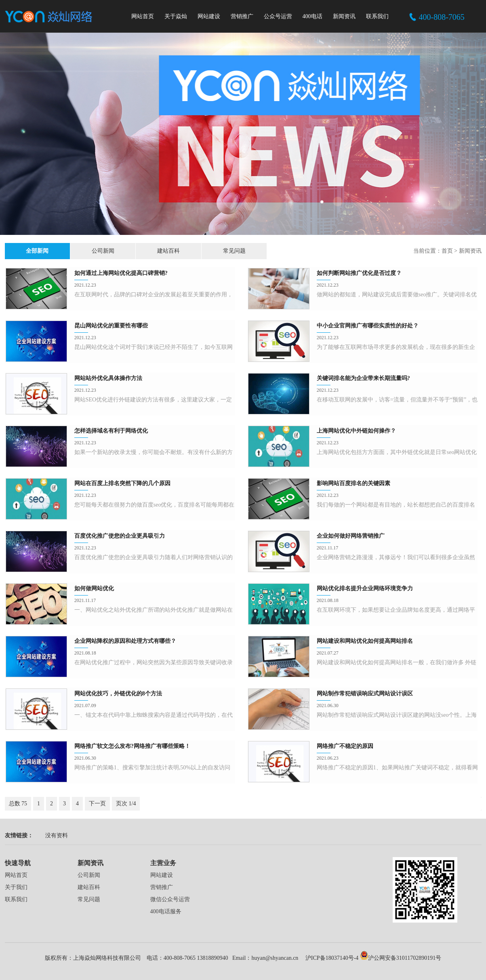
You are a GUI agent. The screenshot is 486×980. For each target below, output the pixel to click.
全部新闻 (29, 251)
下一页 (97, 804)
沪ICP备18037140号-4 (331, 958)
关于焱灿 (176, 16)
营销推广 (242, 16)
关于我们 (16, 887)
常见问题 (176, 251)
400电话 (312, 16)
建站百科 (127, 251)
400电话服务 (166, 911)
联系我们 (377, 16)
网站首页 (143, 16)
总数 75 (18, 804)
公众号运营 (278, 16)
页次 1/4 (126, 804)
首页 (447, 251)
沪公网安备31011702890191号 (401, 958)
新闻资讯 (344, 16)
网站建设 (209, 16)
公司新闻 (78, 251)
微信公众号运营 (170, 899)
